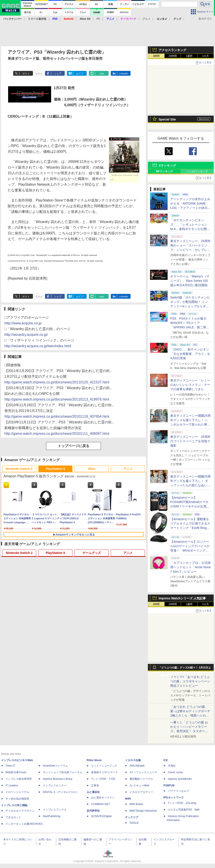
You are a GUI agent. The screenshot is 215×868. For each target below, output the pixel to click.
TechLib (134, 823)
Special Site (167, 119)
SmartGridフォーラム (55, 766)
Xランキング (167, 165)
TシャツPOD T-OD (103, 779)
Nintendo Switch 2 (19, 469)
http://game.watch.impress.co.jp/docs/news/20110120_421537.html (57, 382)
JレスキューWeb (139, 785)
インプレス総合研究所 (19, 779)
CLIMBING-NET (100, 804)
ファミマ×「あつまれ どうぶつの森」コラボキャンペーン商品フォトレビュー (190, 681)
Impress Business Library (58, 779)
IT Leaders (12, 785)
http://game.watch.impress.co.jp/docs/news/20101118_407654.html (57, 416)
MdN (128, 799)
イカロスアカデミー (141, 792)
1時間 (156, 56)
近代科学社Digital (101, 816)
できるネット (13, 817)
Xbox (91, 469)
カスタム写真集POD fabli (184, 810)
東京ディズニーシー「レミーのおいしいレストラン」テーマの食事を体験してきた (190, 385)
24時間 (173, 56)
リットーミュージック (104, 766)
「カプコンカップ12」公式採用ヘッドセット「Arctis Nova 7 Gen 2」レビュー (190, 567)
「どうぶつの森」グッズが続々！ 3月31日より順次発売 (185, 669)
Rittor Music (94, 760)
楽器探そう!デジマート (105, 772)
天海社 (172, 766)
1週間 (189, 56)
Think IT (10, 766)
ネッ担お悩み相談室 (17, 799)
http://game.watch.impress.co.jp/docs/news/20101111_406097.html (57, 434)
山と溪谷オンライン (103, 798)
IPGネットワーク (174, 798)
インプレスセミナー (55, 785)
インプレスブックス (55, 810)
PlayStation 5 (56, 469)
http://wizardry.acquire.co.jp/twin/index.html (38, 346)
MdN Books (136, 804)
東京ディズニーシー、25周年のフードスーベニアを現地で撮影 (190, 441)
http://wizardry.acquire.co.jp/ (26, 335)
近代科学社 (93, 811)
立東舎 (95, 785)
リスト (39, 74)
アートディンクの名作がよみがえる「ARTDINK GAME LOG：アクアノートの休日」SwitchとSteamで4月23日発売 (190, 208)
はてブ (80, 74)
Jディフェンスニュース (143, 772)
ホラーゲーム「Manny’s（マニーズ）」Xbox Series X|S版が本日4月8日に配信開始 (190, 281)
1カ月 (206, 56)
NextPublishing (52, 816)
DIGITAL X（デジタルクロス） (61, 792)
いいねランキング (197, 171)
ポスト (26, 74)
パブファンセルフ (178, 791)
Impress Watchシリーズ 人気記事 (182, 598)
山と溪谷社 (93, 792)
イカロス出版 (133, 760)
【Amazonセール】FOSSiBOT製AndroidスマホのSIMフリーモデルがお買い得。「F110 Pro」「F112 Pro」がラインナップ (190, 506)
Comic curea (175, 772)
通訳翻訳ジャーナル (141, 779)
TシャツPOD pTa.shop (182, 803)
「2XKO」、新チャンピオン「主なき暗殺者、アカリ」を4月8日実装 (190, 354)
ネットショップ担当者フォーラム (63, 772)
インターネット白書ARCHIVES (24, 824)
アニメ (128, 469)
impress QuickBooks (180, 779)
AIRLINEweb (137, 766)
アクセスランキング (172, 50)
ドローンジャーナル (17, 792)
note (102, 74)
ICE (166, 760)
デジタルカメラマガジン (20, 811)
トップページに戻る (73, 446)
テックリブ (132, 817)
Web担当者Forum (16, 772)
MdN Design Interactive (143, 811)
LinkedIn (124, 74)
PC (98, 19)
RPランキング (164, 171)
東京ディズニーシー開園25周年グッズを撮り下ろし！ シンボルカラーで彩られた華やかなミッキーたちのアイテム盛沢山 (190, 424)
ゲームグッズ (92, 553)
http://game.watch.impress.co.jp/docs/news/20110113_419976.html (57, 399)
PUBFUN (169, 785)
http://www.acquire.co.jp (23, 323)
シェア (58, 74)
